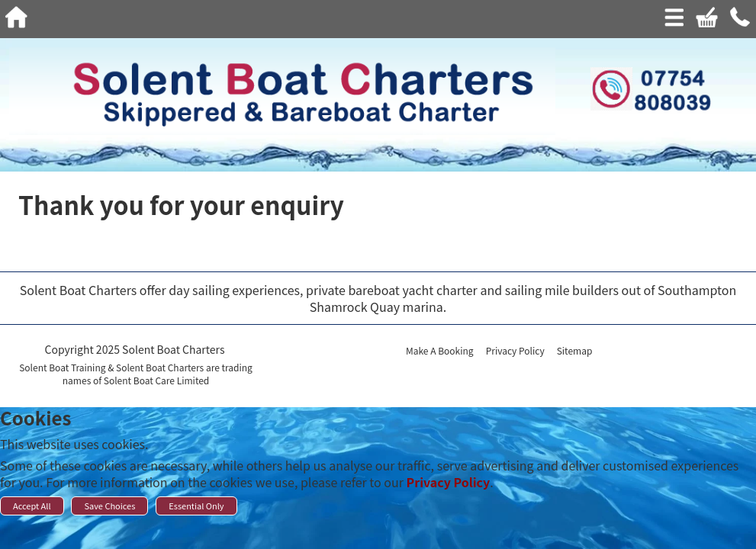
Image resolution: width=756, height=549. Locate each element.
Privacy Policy (449, 482)
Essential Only (196, 506)
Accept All (32, 506)
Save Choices (109, 506)
